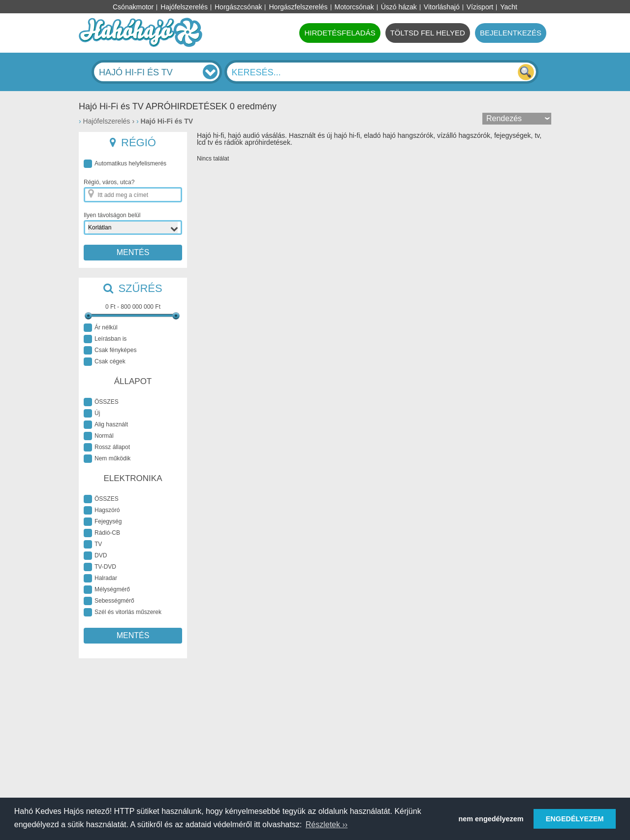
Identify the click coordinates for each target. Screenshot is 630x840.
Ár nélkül (101, 328)
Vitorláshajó (442, 7)
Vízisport (480, 7)
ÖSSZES (101, 402)
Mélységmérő (107, 590)
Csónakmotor (133, 7)
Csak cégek (105, 362)
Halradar (100, 578)
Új (92, 413)
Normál (99, 436)
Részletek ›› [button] (327, 824)
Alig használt (106, 425)
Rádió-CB (102, 533)
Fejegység (103, 522)
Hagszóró (102, 510)
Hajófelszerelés (184, 7)
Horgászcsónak (238, 7)
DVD (95, 556)
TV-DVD (100, 567)
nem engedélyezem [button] (491, 819)
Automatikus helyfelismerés (125, 164)
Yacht (509, 7)
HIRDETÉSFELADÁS (340, 33)
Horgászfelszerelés (298, 7)
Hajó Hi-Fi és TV (167, 121)
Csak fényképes (110, 350)
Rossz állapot (107, 447)
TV (93, 544)
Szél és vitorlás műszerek (123, 612)
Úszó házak (399, 7)
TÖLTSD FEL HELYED (428, 33)
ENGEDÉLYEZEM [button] (575, 819)
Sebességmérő (109, 601)
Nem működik (107, 459)
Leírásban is (105, 339)
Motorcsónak (354, 7)
